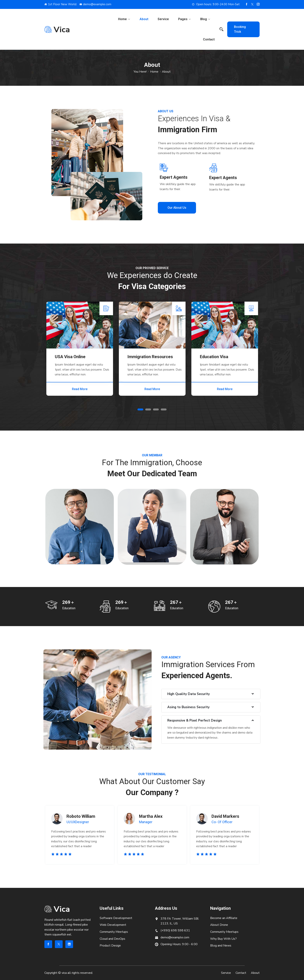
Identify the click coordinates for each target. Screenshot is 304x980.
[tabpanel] (80, 349)
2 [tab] (148, 409)
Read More (80, 389)
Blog (204, 19)
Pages (183, 19)
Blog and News (221, 946)
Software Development (116, 918)
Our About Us (177, 208)
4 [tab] (164, 409)
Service (163, 19)
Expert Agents (174, 177)
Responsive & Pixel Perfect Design (195, 720)
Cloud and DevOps (112, 939)
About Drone (219, 925)
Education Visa (214, 357)
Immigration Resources (150, 357)
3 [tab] (156, 409)
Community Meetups (114, 932)
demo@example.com (95, 4)
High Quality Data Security (189, 694)
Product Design (110, 946)
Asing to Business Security (188, 707)
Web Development (113, 925)
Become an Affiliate (224, 918)
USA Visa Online (70, 357)
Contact (209, 39)
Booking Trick (240, 29)
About (144, 19)
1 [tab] (140, 409)
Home (122, 19)
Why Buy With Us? (223, 939)
